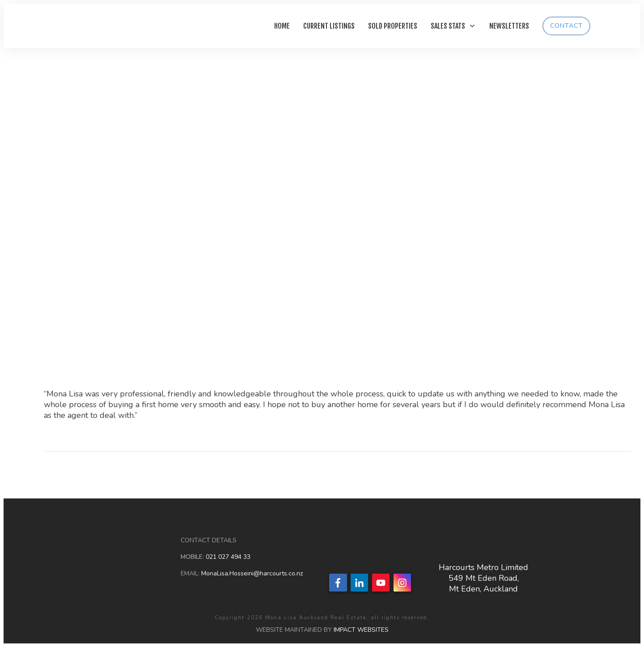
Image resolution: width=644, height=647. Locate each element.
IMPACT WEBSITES (361, 630)
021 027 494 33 (227, 557)
